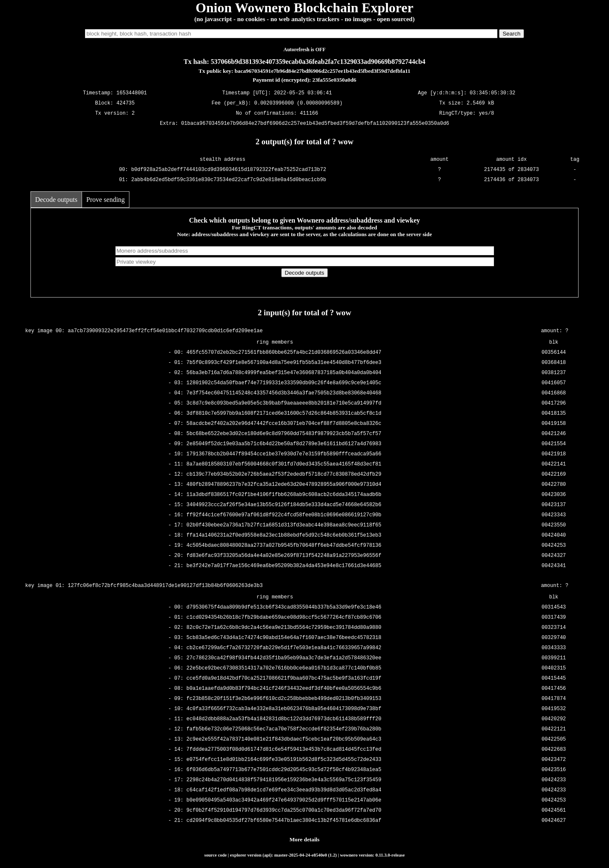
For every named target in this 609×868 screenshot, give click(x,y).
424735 (125, 103)
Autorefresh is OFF (304, 50)
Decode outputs (56, 200)
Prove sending (106, 200)
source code (215, 855)
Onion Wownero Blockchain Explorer (305, 8)
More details (305, 839)
